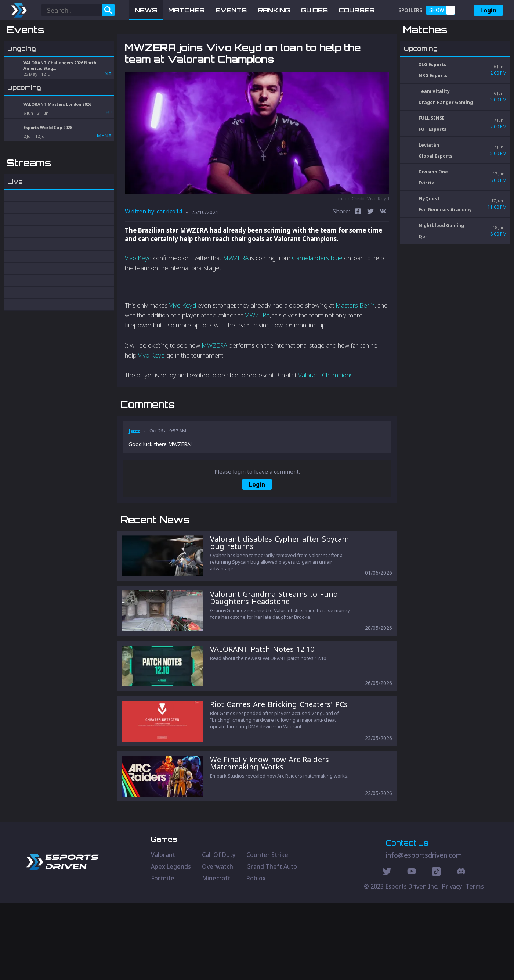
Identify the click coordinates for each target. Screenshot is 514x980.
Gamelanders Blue (317, 296)
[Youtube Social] (412, 949)
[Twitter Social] (387, 949)
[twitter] (370, 250)
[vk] (383, 250)
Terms (475, 963)
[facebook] (358, 250)
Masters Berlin (355, 343)
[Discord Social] (436, 949)
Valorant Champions (325, 414)
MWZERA (236, 296)
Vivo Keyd (138, 296)
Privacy (452, 963)
